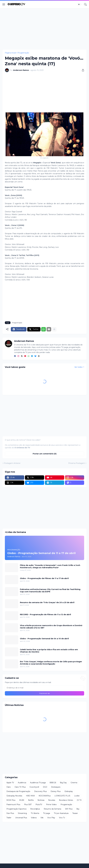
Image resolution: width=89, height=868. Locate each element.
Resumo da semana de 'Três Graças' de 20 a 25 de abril (47, 602)
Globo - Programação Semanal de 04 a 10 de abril (44, 639)
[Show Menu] (4, 4)
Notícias (41, 800)
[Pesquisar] (85, 4)
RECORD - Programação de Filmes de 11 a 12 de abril (45, 614)
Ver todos (78, 367)
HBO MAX (30, 796)
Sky (78, 809)
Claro (9, 787)
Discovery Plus (40, 791)
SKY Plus (69, 809)
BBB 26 (53, 783)
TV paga (47, 813)
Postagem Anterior (12, 463)
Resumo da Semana (52, 809)
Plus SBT (28, 805)
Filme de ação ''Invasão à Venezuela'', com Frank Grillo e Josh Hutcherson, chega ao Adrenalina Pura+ (50, 566)
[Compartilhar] (82, 70)
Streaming (22, 813)
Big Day (63, 783)
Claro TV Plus (20, 787)
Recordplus (35, 809)
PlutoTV (39, 805)
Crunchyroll (34, 787)
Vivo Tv (62, 818)
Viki (42, 818)
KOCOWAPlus (45, 796)
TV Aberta (35, 813)
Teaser (75, 813)
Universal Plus (21, 818)
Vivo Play (51, 818)
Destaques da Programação (18, 791)
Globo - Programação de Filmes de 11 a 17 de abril (44, 578)
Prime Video (51, 805)
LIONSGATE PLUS (62, 796)
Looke (77, 796)
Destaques (56, 787)
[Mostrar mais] (54, 329)
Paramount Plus (13, 805)
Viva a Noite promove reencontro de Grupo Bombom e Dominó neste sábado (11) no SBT (51, 627)
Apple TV (10, 783)
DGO (45, 787)
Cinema (74, 783)
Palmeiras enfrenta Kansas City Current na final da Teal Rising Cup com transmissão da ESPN (50, 590)
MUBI (22, 800)
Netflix (31, 800)
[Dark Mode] (80, 4)
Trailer (9, 818)
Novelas (52, 800)
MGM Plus (11, 800)
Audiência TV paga (38, 783)
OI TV (79, 800)
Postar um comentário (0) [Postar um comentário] (45, 454)
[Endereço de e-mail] (44, 688)
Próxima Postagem (77, 463)
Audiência (22, 783)
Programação (23, 53)
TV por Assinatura (61, 813)
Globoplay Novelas (14, 796)
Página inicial (10, 53)
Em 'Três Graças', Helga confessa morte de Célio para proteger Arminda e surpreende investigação (51, 663)
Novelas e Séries (66, 800)
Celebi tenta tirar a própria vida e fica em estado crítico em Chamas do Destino (49, 651)
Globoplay (69, 791)
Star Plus (10, 813)
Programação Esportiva (16, 809)
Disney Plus (56, 791)
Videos (34, 818)
